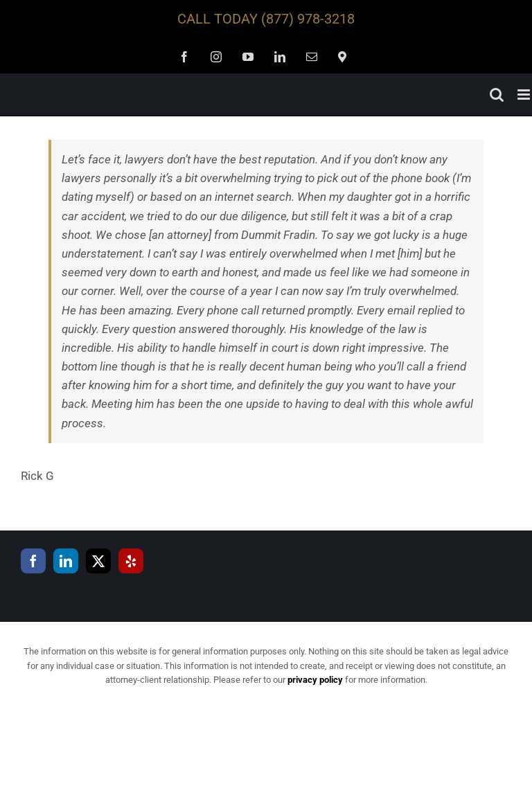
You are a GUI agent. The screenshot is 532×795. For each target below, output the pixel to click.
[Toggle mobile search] (497, 95)
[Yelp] (131, 561)
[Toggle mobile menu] (525, 95)
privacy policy (315, 680)
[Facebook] (33, 561)
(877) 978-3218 (308, 19)
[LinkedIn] (66, 561)
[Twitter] (98, 561)
